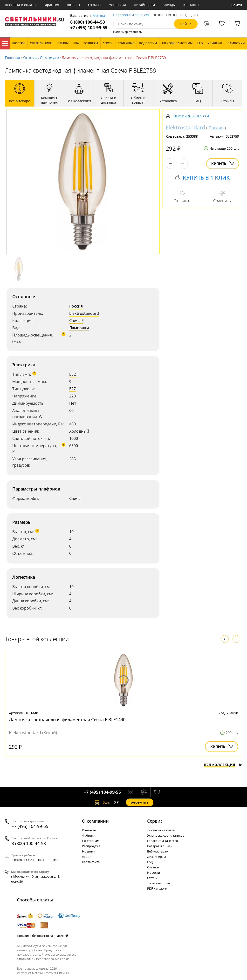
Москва (99, 16)
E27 (72, 389)
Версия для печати (191, 116)
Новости (154, 873)
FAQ (150, 862)
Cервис (155, 821)
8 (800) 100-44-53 (88, 22)
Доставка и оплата (20, 5)
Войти (237, 5)
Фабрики (89, 835)
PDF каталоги (157, 888)
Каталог (5, 43)
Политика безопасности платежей (42, 936)
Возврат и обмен (160, 846)
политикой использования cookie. (45, 959)
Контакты (191, 5)
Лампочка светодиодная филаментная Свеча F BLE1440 (67, 719)
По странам (91, 841)
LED (73, 374)
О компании (95, 821)
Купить (223, 164)
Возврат (74, 5)
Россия (76, 306)
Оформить (140, 802)
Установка (118, 5)
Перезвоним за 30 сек (131, 15)
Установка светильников (166, 835)
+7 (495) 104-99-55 (89, 28)
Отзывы (95, 5)
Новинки (89, 851)
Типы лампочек (159, 883)
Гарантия (51, 5)
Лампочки (49, 58)
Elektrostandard (84, 313)
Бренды (169, 5)
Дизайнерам (144, 5)
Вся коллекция (223, 765)
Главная (12, 58)
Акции (87, 857)
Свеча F (76, 321)
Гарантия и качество (163, 841)
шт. (102, 802)
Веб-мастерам (158, 851)
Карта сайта (91, 862)
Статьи (152, 878)
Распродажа (91, 846)
